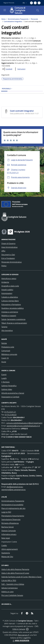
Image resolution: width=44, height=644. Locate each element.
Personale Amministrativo (11, 262)
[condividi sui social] (7, 69)
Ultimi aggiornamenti (10, 549)
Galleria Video (7, 389)
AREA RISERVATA (21, 641)
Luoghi (4, 378)
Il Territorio (5, 382)
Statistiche (6, 553)
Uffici (3, 251)
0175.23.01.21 (10, 412)
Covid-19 (5, 358)
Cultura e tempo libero (10, 301)
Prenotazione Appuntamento (13, 516)
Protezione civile (8, 347)
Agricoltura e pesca (9, 278)
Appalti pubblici (7, 290)
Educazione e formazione (11, 304)
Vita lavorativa (7, 330)
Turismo (4, 327)
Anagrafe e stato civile (10, 286)
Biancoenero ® (24, 635)
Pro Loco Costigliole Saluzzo (12, 595)
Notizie (4, 343)
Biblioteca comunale (9, 354)
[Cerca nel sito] (38, 10)
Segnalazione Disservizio (11, 519)
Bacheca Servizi (8, 527)
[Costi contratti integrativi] (6, 111)
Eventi (4, 374)
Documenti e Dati (8, 255)
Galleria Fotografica (9, 386)
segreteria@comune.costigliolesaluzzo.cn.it (23, 426)
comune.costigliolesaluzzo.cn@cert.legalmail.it (24, 423)
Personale (34, 19)
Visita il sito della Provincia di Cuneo (15, 573)
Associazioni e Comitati (10, 397)
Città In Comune (19, 629)
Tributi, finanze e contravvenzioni (14, 323)
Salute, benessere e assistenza (13, 319)
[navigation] (5, 10)
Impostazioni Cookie (9, 542)
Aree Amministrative (9, 247)
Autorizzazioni (7, 293)
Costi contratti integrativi (22, 111)
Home (3, 19)
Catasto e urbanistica (10, 297)
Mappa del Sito (7, 557)
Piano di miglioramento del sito (13, 508)
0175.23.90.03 (11, 415)
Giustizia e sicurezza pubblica (12, 308)
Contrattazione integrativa (13, 21)
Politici (4, 266)
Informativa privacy (9, 534)
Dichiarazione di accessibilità (12, 505)
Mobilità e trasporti (9, 316)
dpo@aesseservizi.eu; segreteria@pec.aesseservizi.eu (13, 488)
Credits (4, 545)
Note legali (6, 538)
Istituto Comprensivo (10, 588)
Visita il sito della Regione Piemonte (15, 569)
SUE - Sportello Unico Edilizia (13, 584)
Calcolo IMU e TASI (9, 580)
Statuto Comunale (9, 531)
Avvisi (4, 362)
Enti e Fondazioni (8, 258)
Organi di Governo (8, 243)
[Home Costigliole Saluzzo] (21, 10)
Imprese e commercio (10, 312)
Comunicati (6, 351)
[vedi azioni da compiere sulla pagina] (19, 69)
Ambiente (5, 282)
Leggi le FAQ (6, 512)
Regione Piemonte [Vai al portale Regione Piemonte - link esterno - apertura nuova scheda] (9, 3)
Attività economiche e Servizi (13, 393)
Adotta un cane (7, 592)
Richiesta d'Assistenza (10, 523)
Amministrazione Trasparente (18, 19)
